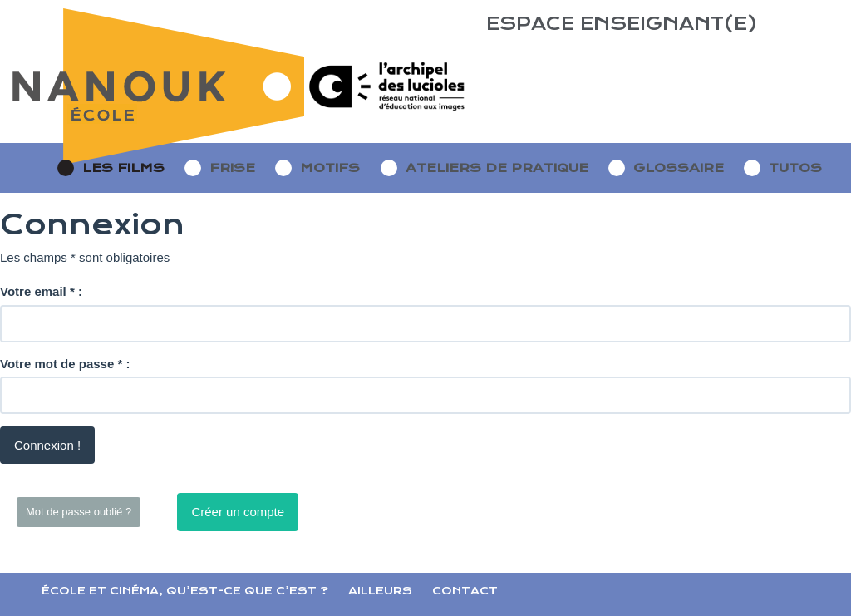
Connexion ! (47, 445)
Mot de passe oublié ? (79, 512)
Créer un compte (238, 512)
